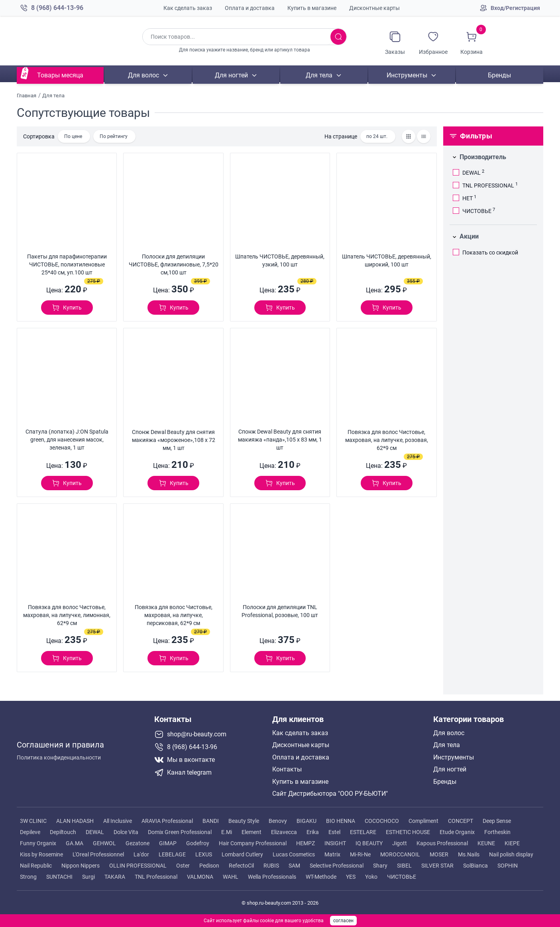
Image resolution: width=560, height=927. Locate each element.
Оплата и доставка (250, 8)
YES (351, 877)
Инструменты (407, 75)
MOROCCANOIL (400, 854)
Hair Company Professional (253, 843)
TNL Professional (156, 877)
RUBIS (271, 866)
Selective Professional (337, 866)
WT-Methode (321, 877)
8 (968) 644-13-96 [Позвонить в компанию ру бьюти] (57, 8)
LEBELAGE (172, 854)
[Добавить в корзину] (67, 308)
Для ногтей (231, 75)
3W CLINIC (33, 821)
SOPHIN (508, 866)
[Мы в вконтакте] (210, 760)
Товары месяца (60, 75)
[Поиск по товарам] (236, 37)
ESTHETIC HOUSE (408, 832)
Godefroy (198, 843)
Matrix (332, 854)
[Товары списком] (424, 136)
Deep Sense (497, 821)
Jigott (400, 843)
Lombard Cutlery (242, 854)
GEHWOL (104, 843)
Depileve (30, 832)
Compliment (423, 821)
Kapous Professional (442, 843)
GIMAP (168, 843)
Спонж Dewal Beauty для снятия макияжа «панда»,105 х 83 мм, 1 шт (280, 440)
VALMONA (200, 877)
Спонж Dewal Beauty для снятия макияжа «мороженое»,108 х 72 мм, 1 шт (174, 440)
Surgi (88, 877)
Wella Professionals (272, 877)
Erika (313, 832)
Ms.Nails (469, 854)
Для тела (319, 75)
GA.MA (75, 843)
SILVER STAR (437, 866)
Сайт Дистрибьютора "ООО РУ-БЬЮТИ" (330, 794)
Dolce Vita (126, 832)
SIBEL (404, 866)
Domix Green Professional (180, 832)
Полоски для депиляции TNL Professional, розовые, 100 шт (280, 611)
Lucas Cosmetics (294, 854)
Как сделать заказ (188, 8)
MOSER (439, 854)
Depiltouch (63, 832)
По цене (73, 136)
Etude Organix (457, 832)
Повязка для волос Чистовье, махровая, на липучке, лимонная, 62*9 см (67, 615)
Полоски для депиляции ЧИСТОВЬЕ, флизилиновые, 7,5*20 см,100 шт (174, 264)
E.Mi (227, 832)
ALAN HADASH (75, 821)
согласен (343, 921)
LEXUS (204, 854)
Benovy (278, 821)
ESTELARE (363, 832)
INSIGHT (335, 843)
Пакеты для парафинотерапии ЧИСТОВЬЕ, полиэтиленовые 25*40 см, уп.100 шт (67, 264)
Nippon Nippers (81, 866)
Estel (334, 832)
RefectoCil (241, 866)
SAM (294, 866)
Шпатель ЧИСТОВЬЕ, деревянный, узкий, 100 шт (280, 260)
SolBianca (476, 866)
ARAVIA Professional (167, 821)
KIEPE (512, 843)
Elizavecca (284, 832)
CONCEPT (461, 821)
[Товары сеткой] (409, 136)
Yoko (371, 877)
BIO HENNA (341, 821)
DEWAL (95, 832)
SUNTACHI (59, 877)
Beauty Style (244, 821)
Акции (469, 236)
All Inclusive (118, 821)
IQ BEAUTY (369, 843)
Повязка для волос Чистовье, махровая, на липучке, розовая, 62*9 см (387, 440)
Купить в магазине (312, 8)
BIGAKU (307, 821)
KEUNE (486, 843)
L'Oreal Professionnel (98, 854)
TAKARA (115, 877)
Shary (380, 866)
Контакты (287, 769)
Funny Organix (38, 843)
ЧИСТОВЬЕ (402, 877)
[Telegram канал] (210, 773)
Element (252, 832)
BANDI (211, 821)
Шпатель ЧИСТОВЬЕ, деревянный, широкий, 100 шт (387, 260)
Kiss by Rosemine (41, 854)
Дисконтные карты (374, 8)
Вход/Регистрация (515, 8)
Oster (183, 866)
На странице (341, 136)
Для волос (143, 75)
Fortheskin (497, 832)
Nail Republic (36, 866)
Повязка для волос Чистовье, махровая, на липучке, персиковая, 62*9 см (174, 615)
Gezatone (138, 843)
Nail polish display (511, 854)
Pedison (209, 866)
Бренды (500, 75)
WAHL (231, 877)
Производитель (483, 157)
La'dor (141, 854)
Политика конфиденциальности (59, 755)
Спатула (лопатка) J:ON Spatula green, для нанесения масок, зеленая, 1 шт (67, 440)
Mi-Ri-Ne (360, 854)
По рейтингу (114, 136)
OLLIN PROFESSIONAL (138, 866)
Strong (28, 877)
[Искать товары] (338, 37)
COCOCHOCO (382, 821)
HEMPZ (306, 843)
